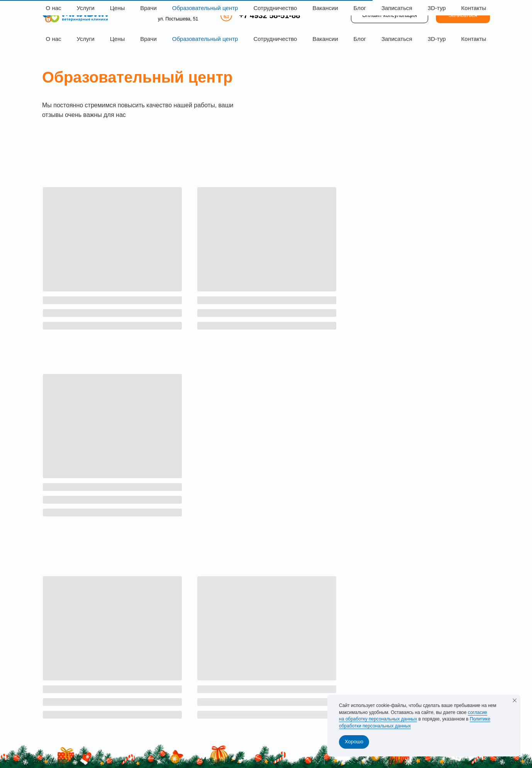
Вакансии (325, 39)
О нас (54, 39)
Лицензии (54, 735)
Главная (230, 639)
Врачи (148, 39)
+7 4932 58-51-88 (269, 15)
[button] (463, 15)
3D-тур (437, 39)
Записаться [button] (397, 39)
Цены (118, 39)
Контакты (474, 39)
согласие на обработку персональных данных (413, 716)
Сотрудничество (275, 39)
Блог (360, 39)
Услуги (86, 39)
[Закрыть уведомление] (515, 700)
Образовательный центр (205, 39)
